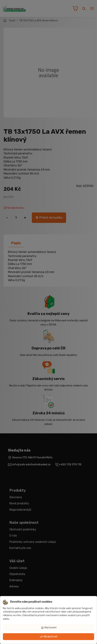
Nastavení (49, 628)
